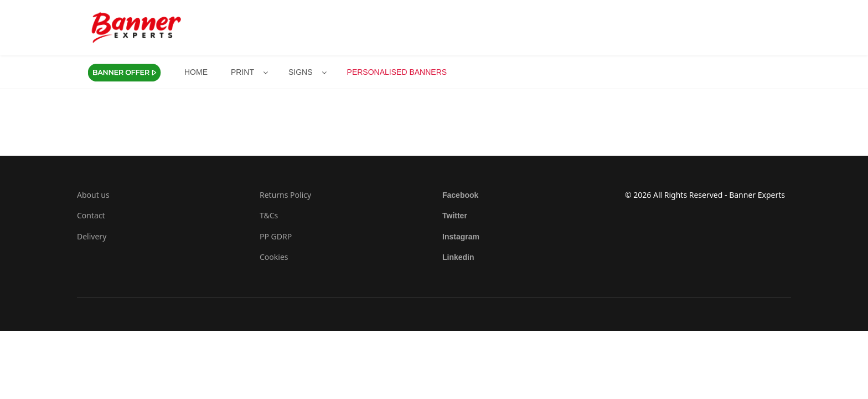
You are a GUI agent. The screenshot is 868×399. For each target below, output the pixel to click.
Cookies (274, 257)
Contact (91, 215)
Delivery (92, 236)
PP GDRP (276, 236)
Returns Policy (285, 195)
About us (93, 195)
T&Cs (269, 215)
